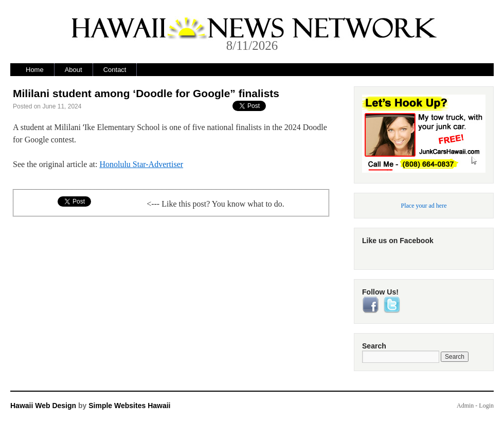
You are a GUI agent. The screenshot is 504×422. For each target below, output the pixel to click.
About (74, 70)
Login (486, 406)
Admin (465, 406)
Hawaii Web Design (43, 406)
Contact (115, 70)
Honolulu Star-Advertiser (141, 164)
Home (35, 70)
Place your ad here (424, 206)
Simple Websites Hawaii (129, 406)
